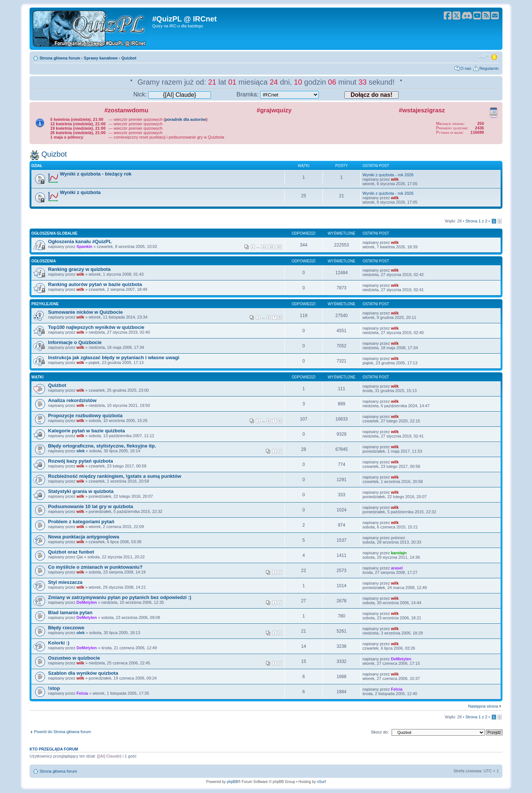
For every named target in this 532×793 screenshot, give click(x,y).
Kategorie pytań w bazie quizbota (86, 431)
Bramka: (278, 94)
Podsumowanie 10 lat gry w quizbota (91, 506)
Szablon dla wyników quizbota (83, 673)
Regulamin (489, 68)
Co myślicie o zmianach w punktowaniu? (95, 567)
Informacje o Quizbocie (75, 342)
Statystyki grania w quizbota (81, 491)
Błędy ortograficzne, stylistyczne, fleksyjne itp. (102, 446)
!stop (54, 688)
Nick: (172, 94)
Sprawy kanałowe (101, 58)
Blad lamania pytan (70, 612)
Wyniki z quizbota (80, 192)
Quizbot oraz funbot (71, 552)
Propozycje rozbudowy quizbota (85, 416)
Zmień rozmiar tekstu (483, 57)
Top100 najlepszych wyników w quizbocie (96, 327)
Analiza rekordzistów (72, 400)
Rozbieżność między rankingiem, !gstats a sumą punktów (115, 476)
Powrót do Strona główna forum (62, 732)
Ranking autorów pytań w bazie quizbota (95, 284)
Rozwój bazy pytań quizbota (81, 461)
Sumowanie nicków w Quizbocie (85, 312)
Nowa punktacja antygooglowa (84, 537)
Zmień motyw (495, 57)
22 (272, 247)
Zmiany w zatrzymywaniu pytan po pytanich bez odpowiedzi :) (120, 597)
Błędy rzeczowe (66, 628)
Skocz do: (380, 732)
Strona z (476, 221)
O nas (466, 68)
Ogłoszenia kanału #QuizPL (80, 241)
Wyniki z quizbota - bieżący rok (96, 174)
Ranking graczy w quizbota (79, 269)
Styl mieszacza (65, 582)
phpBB (232, 782)
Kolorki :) (59, 643)
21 (264, 247)
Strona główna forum (60, 58)
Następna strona (483, 706)
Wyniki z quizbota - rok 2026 (388, 175)
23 (279, 247)
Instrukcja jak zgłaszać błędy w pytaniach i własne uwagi (114, 358)
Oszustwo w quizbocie (74, 658)
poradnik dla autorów (186, 119)
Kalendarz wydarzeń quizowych (494, 111)
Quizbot (129, 58)
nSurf (321, 782)
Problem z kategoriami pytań (81, 522)
